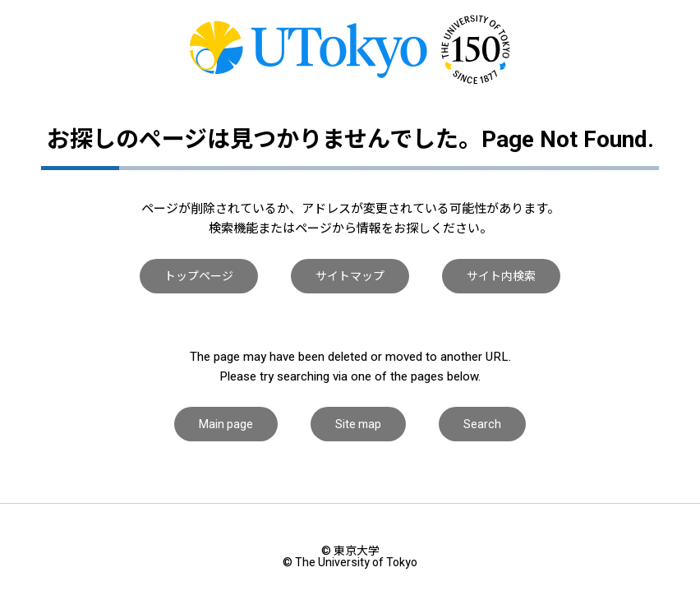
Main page (226, 424)
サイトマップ (350, 276)
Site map (358, 424)
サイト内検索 (501, 276)
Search (482, 424)
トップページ (199, 276)
